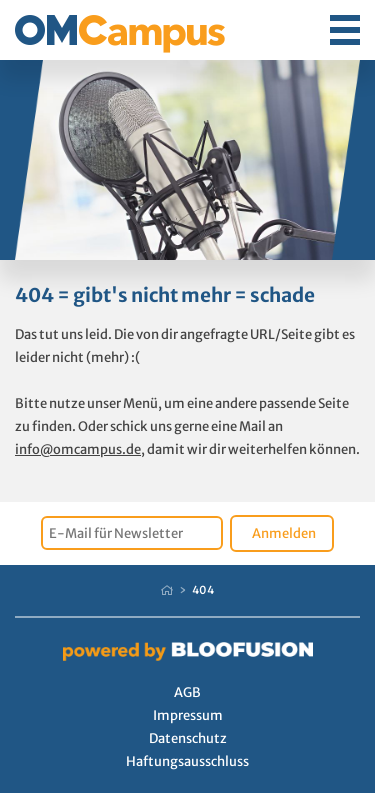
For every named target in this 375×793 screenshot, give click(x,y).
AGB (187, 692)
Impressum (188, 715)
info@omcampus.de (78, 449)
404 (203, 590)
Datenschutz (188, 738)
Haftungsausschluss (187, 761)
